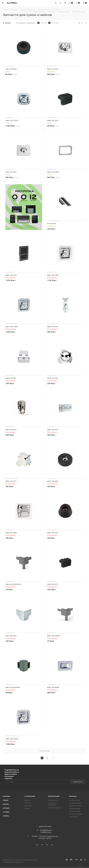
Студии (6, 812)
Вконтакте (37, 845)
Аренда (6, 808)
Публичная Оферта (55, 808)
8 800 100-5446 (45, 827)
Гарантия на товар (75, 806)
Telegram (47, 845)
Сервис (6, 816)
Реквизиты (28, 806)
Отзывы (27, 808)
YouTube (52, 845)
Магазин (6, 796)
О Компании (30, 796)
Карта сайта (73, 817)
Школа (6, 804)
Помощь (73, 796)
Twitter (42, 845)
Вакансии (28, 800)
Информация (54, 796)
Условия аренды (75, 808)
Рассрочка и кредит (76, 814)
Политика (28, 803)
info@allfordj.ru (46, 832)
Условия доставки (75, 803)
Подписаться (78, 782)
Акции (6, 800)
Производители (53, 800)
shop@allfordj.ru (46, 830)
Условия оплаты (75, 800)
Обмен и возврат (75, 811)
